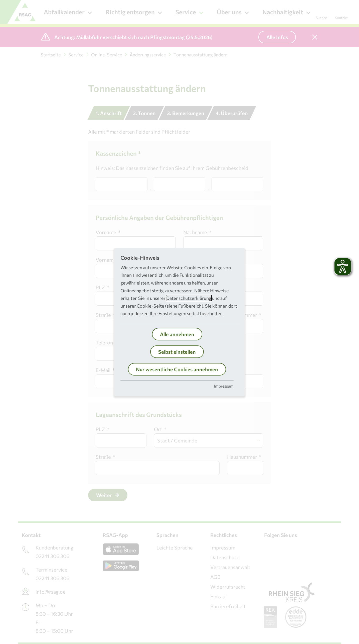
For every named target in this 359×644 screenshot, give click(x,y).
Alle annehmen (177, 334)
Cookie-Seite (150, 306)
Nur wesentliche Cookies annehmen (177, 369)
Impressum (224, 386)
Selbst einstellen (177, 352)
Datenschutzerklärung (189, 298)
